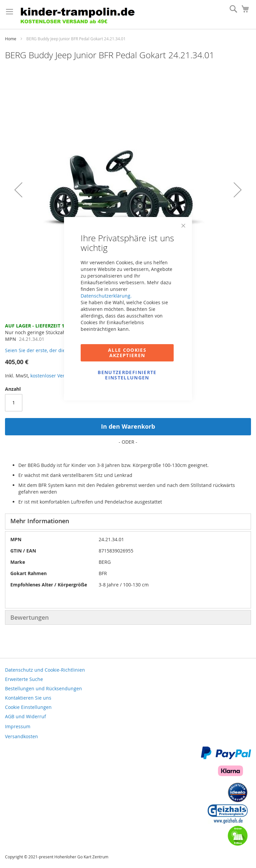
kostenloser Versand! (54, 376)
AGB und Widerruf (25, 716)
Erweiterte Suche (24, 679)
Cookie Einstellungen (28, 707)
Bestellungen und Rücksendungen (43, 688)
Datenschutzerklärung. (106, 296)
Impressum (18, 726)
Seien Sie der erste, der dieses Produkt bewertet (59, 350)
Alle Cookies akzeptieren (127, 353)
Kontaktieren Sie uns (28, 698)
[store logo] (80, 14)
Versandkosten (21, 736)
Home (11, 39)
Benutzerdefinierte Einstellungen (127, 375)
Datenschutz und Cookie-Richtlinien (45, 670)
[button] (18, 190)
